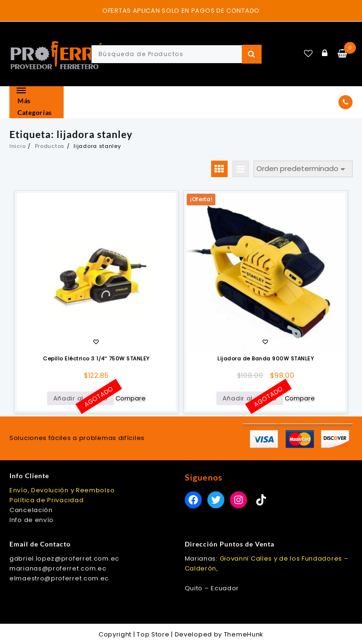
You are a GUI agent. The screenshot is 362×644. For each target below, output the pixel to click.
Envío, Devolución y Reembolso (62, 490)
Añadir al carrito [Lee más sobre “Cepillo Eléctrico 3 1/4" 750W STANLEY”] (81, 398)
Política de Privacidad (46, 500)
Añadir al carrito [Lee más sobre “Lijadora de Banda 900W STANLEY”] (250, 398)
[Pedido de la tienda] (303, 169)
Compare (131, 399)
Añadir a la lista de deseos (96, 343)
